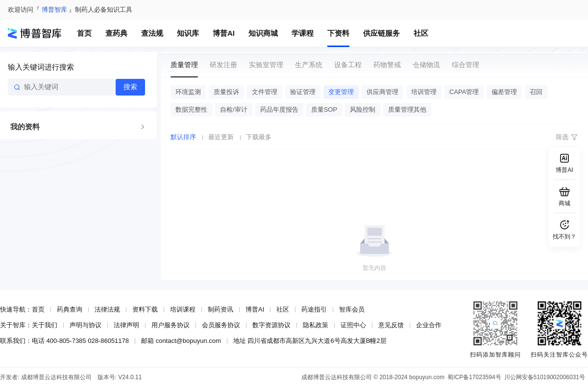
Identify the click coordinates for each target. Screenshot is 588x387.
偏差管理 (504, 92)
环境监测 (188, 92)
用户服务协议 (171, 325)
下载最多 (259, 137)
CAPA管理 (464, 92)
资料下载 (145, 309)
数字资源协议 (271, 325)
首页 (38, 309)
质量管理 (184, 65)
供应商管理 (382, 92)
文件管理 (265, 92)
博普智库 (54, 10)
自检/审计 (234, 109)
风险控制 (363, 109)
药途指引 (314, 309)
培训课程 (183, 309)
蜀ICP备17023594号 (474, 377)
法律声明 (126, 325)
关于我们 (45, 325)
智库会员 (352, 309)
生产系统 (309, 65)
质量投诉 (226, 92)
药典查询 (70, 309)
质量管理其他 (407, 109)
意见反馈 (391, 325)
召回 (536, 92)
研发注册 (223, 65)
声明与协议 (86, 325)
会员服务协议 (221, 325)
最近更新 (221, 137)
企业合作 (429, 325)
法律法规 (107, 309)
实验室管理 (266, 65)
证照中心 (353, 325)
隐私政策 (316, 325)
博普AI (255, 309)
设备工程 (348, 65)
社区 (283, 309)
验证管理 (303, 92)
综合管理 (465, 65)
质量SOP (324, 109)
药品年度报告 (279, 109)
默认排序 (183, 137)
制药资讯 (220, 309)
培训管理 (424, 92)
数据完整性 (191, 109)
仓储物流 (426, 65)
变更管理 (341, 92)
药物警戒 (387, 65)
